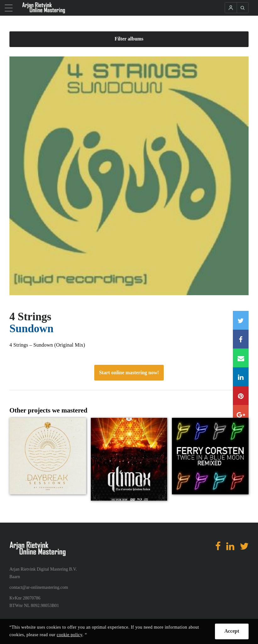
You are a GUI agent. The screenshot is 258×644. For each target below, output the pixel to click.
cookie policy (70, 635)
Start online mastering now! (129, 373)
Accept (232, 631)
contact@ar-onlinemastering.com (39, 587)
